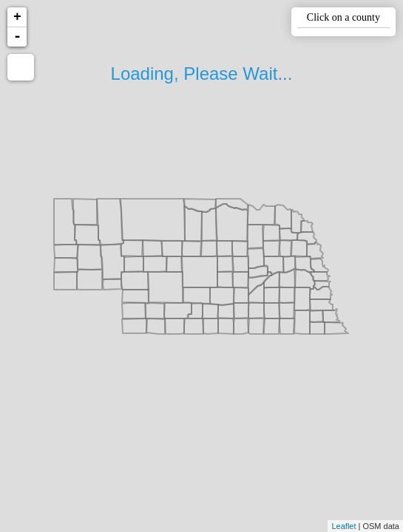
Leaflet (343, 526)
